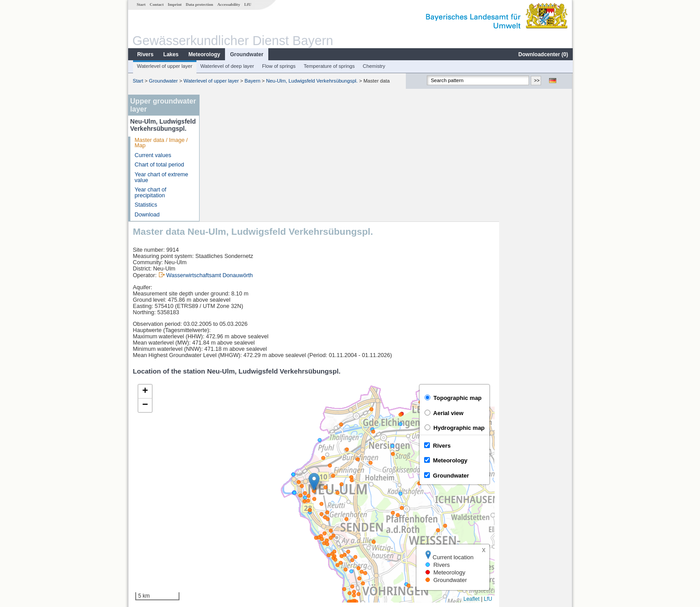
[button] (387, 355)
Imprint (174, 4)
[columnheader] (244, 496)
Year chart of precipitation (150, 193)
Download (147, 215)
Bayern (252, 81)
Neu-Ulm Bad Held (235, 515)
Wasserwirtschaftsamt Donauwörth (283, 149)
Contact (156, 4)
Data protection (199, 4)
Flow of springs (278, 66)
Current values (153, 155)
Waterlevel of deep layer (227, 66)
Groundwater (246, 54)
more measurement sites (248, 545)
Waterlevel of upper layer (164, 66)
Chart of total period (159, 165)
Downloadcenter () (543, 54)
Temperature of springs (329, 66)
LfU (247, 4)
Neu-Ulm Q (226, 525)
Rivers (145, 54)
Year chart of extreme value (161, 177)
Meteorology (204, 54)
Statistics (146, 205)
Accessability (228, 4)
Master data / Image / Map (161, 143)
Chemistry (374, 66)
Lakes (171, 54)
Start (141, 4)
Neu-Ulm (223, 505)
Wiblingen (224, 535)
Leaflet (545, 472)
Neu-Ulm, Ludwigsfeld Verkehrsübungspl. (311, 81)
